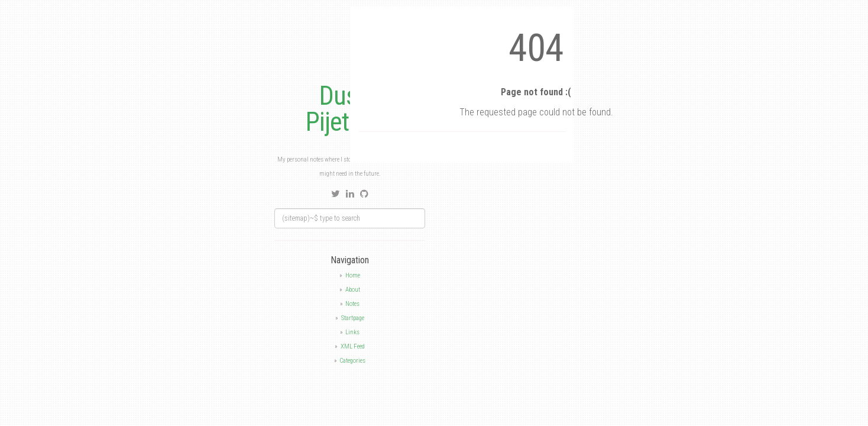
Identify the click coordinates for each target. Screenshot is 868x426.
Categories (352, 361)
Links (352, 332)
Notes (352, 304)
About (353, 290)
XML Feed (353, 346)
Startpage (353, 318)
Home (353, 275)
